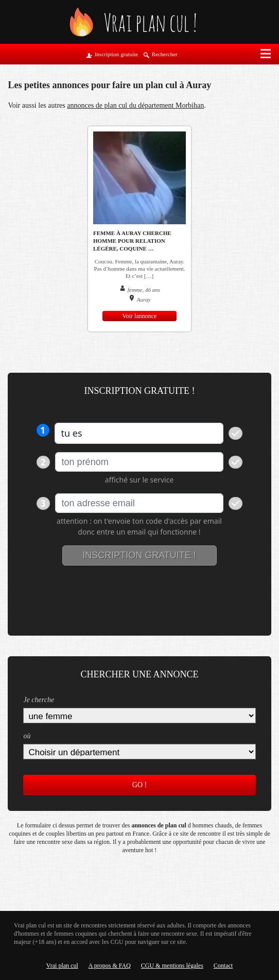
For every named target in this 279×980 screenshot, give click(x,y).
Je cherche (39, 700)
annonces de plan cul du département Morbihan (135, 105)
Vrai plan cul (62, 966)
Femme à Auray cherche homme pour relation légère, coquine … (132, 241)
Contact (223, 966)
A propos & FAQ (110, 966)
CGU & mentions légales (172, 966)
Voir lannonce (140, 316)
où (27, 736)
